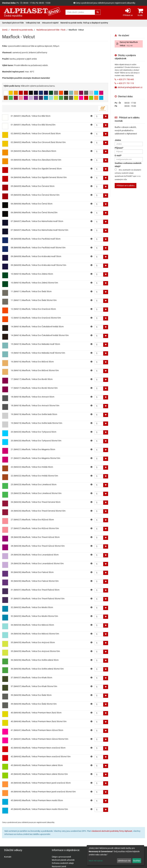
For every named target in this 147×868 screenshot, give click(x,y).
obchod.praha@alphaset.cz (130, 87)
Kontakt (8, 857)
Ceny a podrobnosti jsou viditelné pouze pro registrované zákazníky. (106, 3)
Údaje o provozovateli (61, 857)
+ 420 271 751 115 (125, 83)
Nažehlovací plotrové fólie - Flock (51, 30)
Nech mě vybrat (96, 861)
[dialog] (115, 855)
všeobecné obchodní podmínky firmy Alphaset (112, 831)
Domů (5, 30)
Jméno (118, 140)
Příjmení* (119, 148)
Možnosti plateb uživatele (63, 860)
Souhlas (137, 861)
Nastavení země (59, 866)
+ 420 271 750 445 (125, 79)
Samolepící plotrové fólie (13, 23)
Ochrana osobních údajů (63, 863)
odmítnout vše (124, 861)
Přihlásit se (128, 12)
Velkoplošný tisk (33, 23)
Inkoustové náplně (50, 23)
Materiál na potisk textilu (71, 23)
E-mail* (118, 156)
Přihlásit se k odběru (126, 186)
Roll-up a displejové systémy (96, 23)
